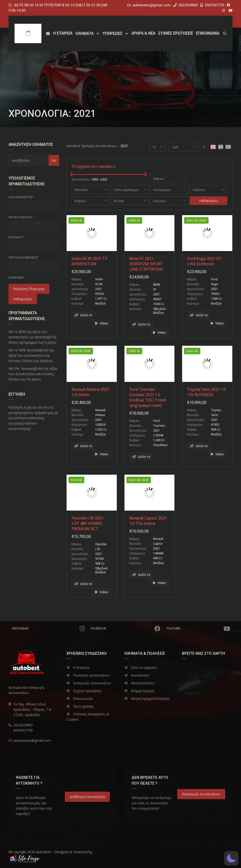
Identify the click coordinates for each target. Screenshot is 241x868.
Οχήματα (84, 34)
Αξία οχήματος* (21, 197)
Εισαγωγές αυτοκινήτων (89, 683)
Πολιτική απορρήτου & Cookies (88, 717)
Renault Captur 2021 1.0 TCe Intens (148, 521)
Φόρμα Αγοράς (139, 691)
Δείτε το (83, 315)
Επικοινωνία (79, 698)
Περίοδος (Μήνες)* (23, 257)
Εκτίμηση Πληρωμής (29, 289)
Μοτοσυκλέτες (139, 683)
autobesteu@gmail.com (152, 5)
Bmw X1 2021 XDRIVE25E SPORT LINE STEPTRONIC (146, 264)
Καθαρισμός (23, 299)
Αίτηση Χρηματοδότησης (147, 698)
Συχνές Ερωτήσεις (84, 691)
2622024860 (186, 5)
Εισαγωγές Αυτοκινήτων (201, 794)
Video (102, 323)
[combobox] (157, 147)
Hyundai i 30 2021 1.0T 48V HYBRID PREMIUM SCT (87, 523)
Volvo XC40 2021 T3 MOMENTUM (89, 261)
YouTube (198, 629)
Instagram (48, 629)
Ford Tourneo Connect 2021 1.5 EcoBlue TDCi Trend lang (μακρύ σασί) (148, 397)
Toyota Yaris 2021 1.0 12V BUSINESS (206, 392)
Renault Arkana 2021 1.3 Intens (90, 392)
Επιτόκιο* (16, 237)
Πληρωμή (16, 277)
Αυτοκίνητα (137, 675)
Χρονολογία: (81, 179)
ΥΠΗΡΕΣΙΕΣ (112, 34)
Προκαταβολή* (21, 217)
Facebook (126, 629)
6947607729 (212, 5)
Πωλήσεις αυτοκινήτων (88, 675)
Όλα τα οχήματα (140, 667)
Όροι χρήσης (80, 706)
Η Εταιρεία (78, 667)
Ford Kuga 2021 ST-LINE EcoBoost (205, 261)
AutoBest (43, 852)
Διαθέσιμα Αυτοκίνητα (87, 797)
